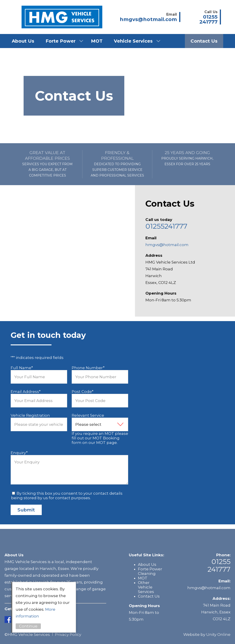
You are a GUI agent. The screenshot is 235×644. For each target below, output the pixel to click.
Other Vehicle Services (146, 587)
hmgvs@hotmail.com (167, 245)
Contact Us (204, 41)
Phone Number (88, 368)
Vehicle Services (133, 41)
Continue (28, 626)
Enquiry (19, 453)
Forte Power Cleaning (150, 571)
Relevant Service (88, 415)
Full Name (22, 368)
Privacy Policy (68, 634)
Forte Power (61, 41)
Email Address (26, 392)
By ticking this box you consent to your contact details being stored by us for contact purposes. (67, 496)
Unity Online (218, 634)
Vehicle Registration (30, 415)
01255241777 (166, 226)
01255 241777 (219, 565)
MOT (97, 41)
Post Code (83, 392)
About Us (23, 41)
